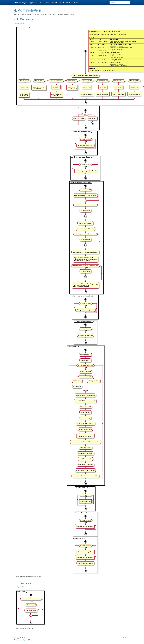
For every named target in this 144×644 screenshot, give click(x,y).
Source (76, 3)
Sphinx (25, 640)
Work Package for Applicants (26, 3)
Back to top (126, 638)
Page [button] (55, 3)
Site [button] (47, 3)
